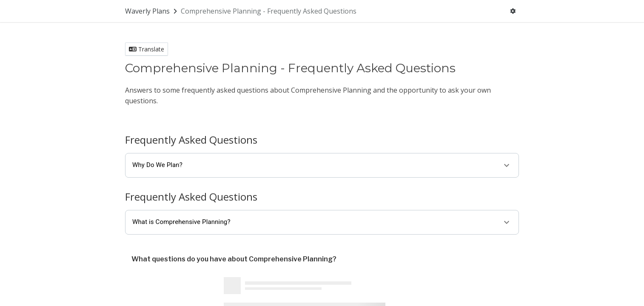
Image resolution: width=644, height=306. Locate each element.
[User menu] (513, 11)
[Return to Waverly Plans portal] (152, 11)
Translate (147, 49)
